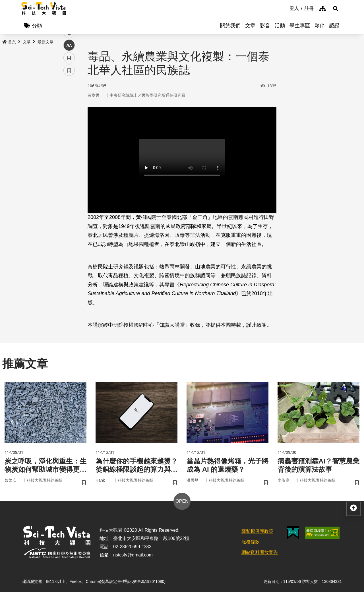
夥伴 (320, 26)
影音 (265, 26)
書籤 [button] (69, 171)
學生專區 (300, 26)
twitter (69, 121)
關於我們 (230, 26)
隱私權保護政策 (257, 531)
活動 (280, 26)
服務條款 (251, 542)
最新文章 (45, 42)
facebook (69, 109)
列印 (69, 159)
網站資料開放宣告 (260, 552)
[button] (336, 9)
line (67, 134)
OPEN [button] (182, 501)
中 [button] (69, 146)
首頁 (9, 42)
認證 (334, 26)
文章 (250, 26)
